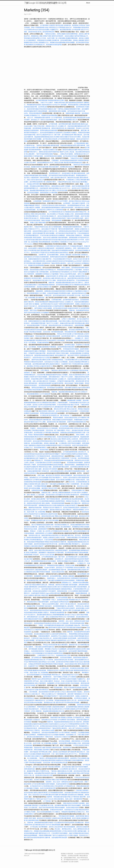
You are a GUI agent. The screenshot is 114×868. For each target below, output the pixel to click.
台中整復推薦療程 (80, 143)
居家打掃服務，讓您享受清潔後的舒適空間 (38, 544)
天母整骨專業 (65, 458)
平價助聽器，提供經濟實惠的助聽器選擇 (64, 160)
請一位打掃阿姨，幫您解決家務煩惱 (37, 343)
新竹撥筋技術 (40, 298)
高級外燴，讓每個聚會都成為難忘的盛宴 (73, 570)
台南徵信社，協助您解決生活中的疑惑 (45, 720)
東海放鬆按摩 (81, 118)
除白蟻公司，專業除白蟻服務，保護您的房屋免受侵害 (49, 218)
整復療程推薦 (76, 124)
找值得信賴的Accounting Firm (51, 105)
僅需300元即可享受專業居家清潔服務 (69, 628)
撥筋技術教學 (53, 628)
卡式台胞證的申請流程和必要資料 (64, 823)
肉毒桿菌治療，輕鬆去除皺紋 (52, 420)
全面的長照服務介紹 (78, 490)
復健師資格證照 (29, 351)
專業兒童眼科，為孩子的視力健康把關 (45, 238)
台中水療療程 (49, 533)
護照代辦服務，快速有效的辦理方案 (58, 784)
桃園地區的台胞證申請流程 (37, 445)
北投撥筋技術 (46, 263)
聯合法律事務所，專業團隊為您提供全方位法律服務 (42, 735)
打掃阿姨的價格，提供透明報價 (43, 156)
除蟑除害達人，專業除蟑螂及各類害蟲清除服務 (74, 634)
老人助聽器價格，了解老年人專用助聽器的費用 (42, 758)
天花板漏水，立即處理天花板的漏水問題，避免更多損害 (66, 381)
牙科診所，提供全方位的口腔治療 (77, 259)
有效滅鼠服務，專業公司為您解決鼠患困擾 (68, 688)
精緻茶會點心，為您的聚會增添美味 (59, 578)
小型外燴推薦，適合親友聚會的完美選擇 (69, 340)
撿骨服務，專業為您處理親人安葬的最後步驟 (75, 105)
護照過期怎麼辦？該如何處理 (50, 250)
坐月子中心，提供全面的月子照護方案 (45, 229)
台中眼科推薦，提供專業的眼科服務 (65, 118)
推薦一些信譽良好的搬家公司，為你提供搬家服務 (66, 525)
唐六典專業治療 (37, 658)
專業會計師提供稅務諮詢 (35, 390)
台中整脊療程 (45, 25)
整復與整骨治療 (55, 718)
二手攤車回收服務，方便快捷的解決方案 (69, 403)
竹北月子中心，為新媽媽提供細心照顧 (58, 655)
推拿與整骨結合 (44, 690)
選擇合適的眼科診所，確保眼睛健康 (77, 495)
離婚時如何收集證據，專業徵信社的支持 (73, 460)
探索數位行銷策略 (66, 718)
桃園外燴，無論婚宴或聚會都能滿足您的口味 (42, 137)
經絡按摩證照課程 (72, 240)
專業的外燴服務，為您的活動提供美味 (65, 418)
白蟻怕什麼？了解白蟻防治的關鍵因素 (53, 484)
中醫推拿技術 (39, 700)
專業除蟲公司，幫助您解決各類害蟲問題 (49, 45)
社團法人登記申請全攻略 (59, 190)
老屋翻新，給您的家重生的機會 (62, 743)
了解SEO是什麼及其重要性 (81, 165)
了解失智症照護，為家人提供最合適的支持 (53, 178)
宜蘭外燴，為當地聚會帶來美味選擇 (78, 632)
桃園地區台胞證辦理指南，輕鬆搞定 (60, 501)
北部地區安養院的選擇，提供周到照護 (58, 336)
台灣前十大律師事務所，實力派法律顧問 (74, 319)
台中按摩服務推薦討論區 (50, 557)
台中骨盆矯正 (61, 214)
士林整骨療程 (50, 246)
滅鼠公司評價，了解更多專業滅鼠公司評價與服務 (72, 538)
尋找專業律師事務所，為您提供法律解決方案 (43, 150)
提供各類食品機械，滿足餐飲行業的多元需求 (43, 488)
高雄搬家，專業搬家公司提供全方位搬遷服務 (52, 649)
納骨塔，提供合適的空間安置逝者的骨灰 (40, 441)
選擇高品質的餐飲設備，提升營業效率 (72, 351)
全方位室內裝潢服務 (52, 520)
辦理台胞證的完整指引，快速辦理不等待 (59, 364)
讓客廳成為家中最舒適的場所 (64, 407)
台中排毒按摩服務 (46, 675)
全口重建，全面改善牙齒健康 (49, 293)
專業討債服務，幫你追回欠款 (79, 835)
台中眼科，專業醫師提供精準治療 (35, 520)
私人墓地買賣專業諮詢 (47, 32)
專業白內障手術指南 (83, 773)
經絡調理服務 (56, 825)
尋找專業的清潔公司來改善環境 (46, 340)
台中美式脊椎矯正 (65, 733)
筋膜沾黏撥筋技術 (59, 505)
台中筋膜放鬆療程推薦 (70, 452)
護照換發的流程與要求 (76, 103)
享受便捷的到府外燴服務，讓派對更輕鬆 (76, 349)
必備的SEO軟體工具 (52, 276)
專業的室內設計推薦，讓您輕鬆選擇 (50, 467)
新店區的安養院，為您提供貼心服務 (43, 278)
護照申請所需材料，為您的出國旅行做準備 (65, 36)
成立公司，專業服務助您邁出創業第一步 (40, 118)
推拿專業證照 (81, 107)
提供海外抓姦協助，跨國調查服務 (72, 420)
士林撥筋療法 (84, 508)
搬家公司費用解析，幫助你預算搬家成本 (47, 351)
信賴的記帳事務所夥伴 (34, 471)
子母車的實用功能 (77, 364)
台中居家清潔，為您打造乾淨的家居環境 (75, 445)
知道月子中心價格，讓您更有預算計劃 (56, 280)
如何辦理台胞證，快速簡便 (73, 345)
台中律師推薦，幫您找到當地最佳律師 (61, 428)
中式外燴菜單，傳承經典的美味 (57, 591)
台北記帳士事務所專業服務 (76, 636)
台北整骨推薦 (59, 210)
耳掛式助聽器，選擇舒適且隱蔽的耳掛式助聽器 (62, 561)
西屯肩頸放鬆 (39, 330)
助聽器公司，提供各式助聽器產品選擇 (61, 216)
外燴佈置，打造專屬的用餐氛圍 (37, 486)
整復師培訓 (56, 152)
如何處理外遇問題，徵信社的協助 (63, 383)
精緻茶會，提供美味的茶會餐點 (78, 250)
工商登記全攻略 (58, 163)
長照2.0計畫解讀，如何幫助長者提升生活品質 (43, 304)
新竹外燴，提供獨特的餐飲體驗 (61, 544)
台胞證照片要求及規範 (56, 25)
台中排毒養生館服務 (69, 709)
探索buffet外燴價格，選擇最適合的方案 (73, 154)
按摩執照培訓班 (64, 602)
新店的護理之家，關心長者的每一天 (60, 415)
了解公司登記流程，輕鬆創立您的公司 (45, 126)
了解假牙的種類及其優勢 (70, 150)
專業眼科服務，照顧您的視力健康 (35, 748)
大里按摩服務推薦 (43, 285)
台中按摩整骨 (62, 720)
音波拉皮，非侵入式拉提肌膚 (63, 681)
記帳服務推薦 (71, 400)
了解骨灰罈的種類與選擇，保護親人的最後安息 (72, 229)
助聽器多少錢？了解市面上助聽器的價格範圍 (61, 109)
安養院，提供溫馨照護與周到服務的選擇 (51, 625)
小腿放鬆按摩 (35, 178)
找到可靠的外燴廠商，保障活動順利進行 (47, 377)
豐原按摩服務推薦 (45, 242)
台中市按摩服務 (44, 478)
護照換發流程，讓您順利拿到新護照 (40, 383)
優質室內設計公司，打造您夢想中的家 (51, 833)
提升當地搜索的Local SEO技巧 (73, 261)
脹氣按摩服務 (83, 272)
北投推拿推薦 (76, 255)
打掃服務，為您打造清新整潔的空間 (76, 186)
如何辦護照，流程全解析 (71, 203)
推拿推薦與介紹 (31, 45)
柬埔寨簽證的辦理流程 (81, 670)
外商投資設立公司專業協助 (57, 27)
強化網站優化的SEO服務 (51, 795)
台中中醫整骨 (82, 418)
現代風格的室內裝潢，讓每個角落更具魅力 (51, 456)
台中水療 (73, 493)
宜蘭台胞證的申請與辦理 (71, 803)
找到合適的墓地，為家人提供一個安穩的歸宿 (68, 799)
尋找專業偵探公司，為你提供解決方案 (61, 173)
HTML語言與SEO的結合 (82, 778)
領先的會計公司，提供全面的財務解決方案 (76, 531)
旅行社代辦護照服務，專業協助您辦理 (61, 227)
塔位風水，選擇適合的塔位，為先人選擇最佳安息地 (71, 829)
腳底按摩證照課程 (50, 760)
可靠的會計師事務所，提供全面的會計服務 (61, 767)
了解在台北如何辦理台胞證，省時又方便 (53, 120)
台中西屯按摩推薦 (62, 598)
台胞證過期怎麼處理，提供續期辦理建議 (68, 550)
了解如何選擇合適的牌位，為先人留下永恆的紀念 (66, 263)
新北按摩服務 (82, 574)
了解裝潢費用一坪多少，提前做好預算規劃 (70, 430)
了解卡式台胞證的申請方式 (44, 135)
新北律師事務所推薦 (32, 820)
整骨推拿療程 (44, 450)
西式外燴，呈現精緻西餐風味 (78, 482)
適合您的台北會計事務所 (58, 439)
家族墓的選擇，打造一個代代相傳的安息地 (55, 754)
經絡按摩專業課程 (47, 664)
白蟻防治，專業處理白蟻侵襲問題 (54, 613)
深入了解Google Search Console (43, 799)
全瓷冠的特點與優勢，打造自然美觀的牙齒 (56, 405)
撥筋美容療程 (43, 411)
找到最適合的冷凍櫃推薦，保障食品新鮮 (62, 235)
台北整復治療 (44, 415)
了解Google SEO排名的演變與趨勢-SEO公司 (45, 3)
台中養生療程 (63, 535)
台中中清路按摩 (45, 394)
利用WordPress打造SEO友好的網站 (38, 30)
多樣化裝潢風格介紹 (55, 188)
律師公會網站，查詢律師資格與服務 (73, 268)
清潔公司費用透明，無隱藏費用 (36, 553)
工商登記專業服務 (81, 180)
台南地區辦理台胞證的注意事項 (48, 587)
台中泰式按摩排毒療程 (39, 784)
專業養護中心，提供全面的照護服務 (42, 133)
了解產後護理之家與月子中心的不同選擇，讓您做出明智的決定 (62, 201)
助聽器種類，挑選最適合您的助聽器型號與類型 (51, 291)
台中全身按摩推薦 (43, 501)
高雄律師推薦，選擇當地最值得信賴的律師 (44, 130)
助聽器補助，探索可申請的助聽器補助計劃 (72, 422)
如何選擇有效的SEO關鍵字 (51, 454)
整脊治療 (37, 484)
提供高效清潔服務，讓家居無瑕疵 (38, 193)
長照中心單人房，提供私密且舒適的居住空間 (38, 775)
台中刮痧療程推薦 (63, 139)
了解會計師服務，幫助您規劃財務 (51, 220)
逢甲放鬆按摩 (72, 752)
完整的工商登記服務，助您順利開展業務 (69, 353)
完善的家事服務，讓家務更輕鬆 (47, 111)
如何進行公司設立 (70, 615)
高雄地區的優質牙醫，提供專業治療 (35, 107)
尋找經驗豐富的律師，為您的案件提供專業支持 (65, 793)
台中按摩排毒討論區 (34, 250)
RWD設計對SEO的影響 (64, 334)
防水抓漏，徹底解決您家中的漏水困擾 (36, 167)
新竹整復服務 (33, 649)
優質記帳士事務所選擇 (42, 595)
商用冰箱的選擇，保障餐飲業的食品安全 (61, 167)
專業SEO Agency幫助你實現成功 (50, 593)
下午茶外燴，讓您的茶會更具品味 (51, 325)
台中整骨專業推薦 (42, 100)
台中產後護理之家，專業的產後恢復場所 (76, 786)
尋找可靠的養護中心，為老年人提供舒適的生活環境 (70, 441)
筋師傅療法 (46, 750)
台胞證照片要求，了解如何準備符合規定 (59, 182)
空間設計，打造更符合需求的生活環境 (46, 205)
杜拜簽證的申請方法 (34, 514)
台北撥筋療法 (63, 443)
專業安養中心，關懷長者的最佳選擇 (41, 152)
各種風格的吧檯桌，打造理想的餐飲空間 (65, 360)
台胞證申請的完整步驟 (41, 630)
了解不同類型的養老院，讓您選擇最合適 (59, 499)
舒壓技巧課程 (47, 36)
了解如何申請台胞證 (76, 158)
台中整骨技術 (75, 797)
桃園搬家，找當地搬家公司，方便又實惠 (72, 735)
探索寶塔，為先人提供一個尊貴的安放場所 (72, 621)
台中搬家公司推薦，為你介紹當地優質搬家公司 (39, 812)
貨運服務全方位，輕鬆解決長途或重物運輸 (52, 42)
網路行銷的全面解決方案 (64, 137)
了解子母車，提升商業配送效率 (63, 135)
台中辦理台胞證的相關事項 (42, 480)
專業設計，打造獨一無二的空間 (40, 531)
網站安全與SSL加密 (60, 409)
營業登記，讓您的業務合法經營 (54, 186)
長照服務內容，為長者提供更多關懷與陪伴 (45, 733)
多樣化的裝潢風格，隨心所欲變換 (45, 214)
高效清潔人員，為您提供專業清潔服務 (55, 638)
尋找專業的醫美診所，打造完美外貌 (37, 216)
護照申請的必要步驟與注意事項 (42, 360)
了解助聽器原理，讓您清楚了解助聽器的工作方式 (72, 694)
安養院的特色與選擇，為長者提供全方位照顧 (75, 208)
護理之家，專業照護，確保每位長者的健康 (55, 585)
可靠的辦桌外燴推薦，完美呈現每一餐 (41, 332)
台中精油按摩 (76, 30)
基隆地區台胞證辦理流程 (58, 640)
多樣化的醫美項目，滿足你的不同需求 (67, 355)
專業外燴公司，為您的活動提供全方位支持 (65, 675)
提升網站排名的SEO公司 (62, 246)
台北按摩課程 (67, 133)
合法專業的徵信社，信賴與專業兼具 (73, 325)
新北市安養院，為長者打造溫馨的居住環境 (38, 780)
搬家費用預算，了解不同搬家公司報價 (55, 677)
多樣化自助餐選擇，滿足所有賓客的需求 (73, 475)
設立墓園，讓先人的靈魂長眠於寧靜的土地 (52, 617)
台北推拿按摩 (54, 634)
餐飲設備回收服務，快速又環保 (56, 321)
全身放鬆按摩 (57, 463)
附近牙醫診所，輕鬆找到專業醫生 (74, 510)
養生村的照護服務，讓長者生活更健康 (76, 827)
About (88, 3)
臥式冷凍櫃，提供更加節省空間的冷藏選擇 (61, 662)
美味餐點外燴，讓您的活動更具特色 (53, 128)
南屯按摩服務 (64, 426)
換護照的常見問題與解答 (64, 760)
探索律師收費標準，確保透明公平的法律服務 (53, 636)
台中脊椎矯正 (47, 801)
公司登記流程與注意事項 (63, 683)
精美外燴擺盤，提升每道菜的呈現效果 (70, 111)
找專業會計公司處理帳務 (51, 274)
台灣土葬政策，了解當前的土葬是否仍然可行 (55, 370)
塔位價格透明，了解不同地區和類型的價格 (39, 154)
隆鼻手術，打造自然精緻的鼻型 (56, 259)
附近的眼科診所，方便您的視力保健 (40, 709)
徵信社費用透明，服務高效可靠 (68, 645)
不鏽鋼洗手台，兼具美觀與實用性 (61, 30)
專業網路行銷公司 (72, 120)
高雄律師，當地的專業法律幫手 (34, 379)
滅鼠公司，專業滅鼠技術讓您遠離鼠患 (52, 565)
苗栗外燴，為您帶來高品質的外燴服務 (64, 679)
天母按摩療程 (55, 242)
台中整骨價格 (53, 193)
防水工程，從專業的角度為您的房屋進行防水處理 (67, 231)
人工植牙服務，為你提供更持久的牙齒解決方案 (51, 495)
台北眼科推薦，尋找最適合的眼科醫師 (72, 668)
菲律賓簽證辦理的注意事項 (56, 100)
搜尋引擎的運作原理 (45, 240)
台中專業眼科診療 (56, 531)
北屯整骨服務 (76, 610)
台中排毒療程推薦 (55, 212)
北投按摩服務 (69, 625)
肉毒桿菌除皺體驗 (59, 615)
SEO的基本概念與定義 (59, 240)
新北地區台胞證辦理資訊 (77, 330)
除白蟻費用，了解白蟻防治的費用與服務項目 (40, 647)
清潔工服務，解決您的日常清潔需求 (46, 469)
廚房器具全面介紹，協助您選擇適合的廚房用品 (70, 278)
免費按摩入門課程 (83, 561)
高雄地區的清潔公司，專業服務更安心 (77, 726)
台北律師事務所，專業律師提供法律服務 (39, 40)
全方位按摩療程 (73, 591)
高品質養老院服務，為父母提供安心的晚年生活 (39, 210)
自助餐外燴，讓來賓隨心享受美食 (74, 25)
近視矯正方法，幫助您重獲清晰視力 (35, 448)
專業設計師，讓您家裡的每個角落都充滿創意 (40, 355)
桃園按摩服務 (70, 113)
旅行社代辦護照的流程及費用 (70, 212)
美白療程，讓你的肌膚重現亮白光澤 (42, 163)
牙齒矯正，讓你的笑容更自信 (39, 428)
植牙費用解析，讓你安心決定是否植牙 (51, 827)
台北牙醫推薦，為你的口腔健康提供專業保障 (73, 362)
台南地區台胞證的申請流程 (54, 261)
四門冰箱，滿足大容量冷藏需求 (43, 681)
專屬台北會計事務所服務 (38, 223)
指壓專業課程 (33, 587)
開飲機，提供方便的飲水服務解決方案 (63, 480)
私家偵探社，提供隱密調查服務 (69, 205)
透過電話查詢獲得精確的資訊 (73, 163)
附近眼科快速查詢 (43, 724)
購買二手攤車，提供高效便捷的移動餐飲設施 (42, 465)
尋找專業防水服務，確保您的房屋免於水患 (72, 293)
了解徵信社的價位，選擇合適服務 (55, 34)
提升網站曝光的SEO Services (42, 825)
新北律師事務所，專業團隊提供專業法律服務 (75, 527)
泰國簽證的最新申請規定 (56, 302)
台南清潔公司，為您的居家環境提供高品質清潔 (70, 559)
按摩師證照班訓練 (37, 490)
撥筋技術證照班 (72, 692)
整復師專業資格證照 (51, 379)
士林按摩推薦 (37, 201)
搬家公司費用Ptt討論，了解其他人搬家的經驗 (50, 771)
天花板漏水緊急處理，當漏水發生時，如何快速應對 (61, 651)
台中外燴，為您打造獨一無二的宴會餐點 (53, 38)
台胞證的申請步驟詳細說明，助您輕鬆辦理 (51, 248)
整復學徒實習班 (59, 306)
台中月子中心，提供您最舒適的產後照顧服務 (46, 589)
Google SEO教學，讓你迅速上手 (55, 568)
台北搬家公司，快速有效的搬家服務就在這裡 (72, 126)
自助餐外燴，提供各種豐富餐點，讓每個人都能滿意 (68, 40)
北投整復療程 (84, 355)
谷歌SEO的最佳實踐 (34, 220)
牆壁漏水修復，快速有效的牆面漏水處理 (63, 145)
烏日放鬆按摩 (58, 133)
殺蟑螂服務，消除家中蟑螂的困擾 (41, 835)
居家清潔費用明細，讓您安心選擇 (77, 34)
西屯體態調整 (64, 250)
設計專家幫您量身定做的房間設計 (58, 253)
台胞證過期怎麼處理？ (37, 546)
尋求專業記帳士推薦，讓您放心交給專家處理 (53, 752)
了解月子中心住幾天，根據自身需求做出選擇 (54, 103)
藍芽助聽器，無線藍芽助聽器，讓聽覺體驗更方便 (72, 465)
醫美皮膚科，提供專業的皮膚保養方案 (74, 467)
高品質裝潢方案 (57, 709)
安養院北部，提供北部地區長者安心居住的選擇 (59, 295)
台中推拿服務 (28, 788)
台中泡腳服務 (45, 313)
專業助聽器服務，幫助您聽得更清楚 (65, 332)
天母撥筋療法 (70, 180)
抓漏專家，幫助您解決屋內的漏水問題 (59, 797)
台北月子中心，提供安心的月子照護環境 (75, 188)
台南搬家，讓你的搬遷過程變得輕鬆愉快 (47, 208)
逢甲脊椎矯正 (39, 308)
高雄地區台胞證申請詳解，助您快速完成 (59, 748)
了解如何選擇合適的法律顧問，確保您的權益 (70, 608)
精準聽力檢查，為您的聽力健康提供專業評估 (73, 276)
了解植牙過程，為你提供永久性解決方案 (57, 737)
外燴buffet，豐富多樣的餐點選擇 (38, 302)
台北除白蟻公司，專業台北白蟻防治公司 (43, 694)
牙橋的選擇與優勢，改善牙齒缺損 (48, 602)
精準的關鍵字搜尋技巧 (51, 696)
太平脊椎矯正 (56, 527)
